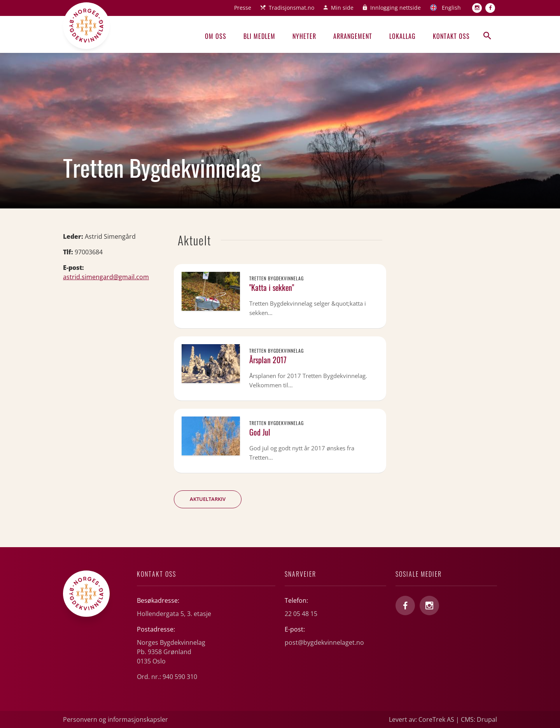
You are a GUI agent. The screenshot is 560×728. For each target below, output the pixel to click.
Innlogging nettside (395, 8)
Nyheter (304, 36)
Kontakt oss (451, 36)
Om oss (216, 36)
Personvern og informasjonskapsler (115, 719)
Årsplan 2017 (268, 360)
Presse (243, 8)
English (451, 8)
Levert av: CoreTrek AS (422, 719)
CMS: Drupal (479, 719)
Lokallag (402, 36)
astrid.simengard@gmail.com (106, 277)
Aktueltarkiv (208, 499)
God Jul (260, 432)
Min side (342, 8)
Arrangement (353, 36)
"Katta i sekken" (272, 287)
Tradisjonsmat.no (291, 8)
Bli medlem (259, 36)
